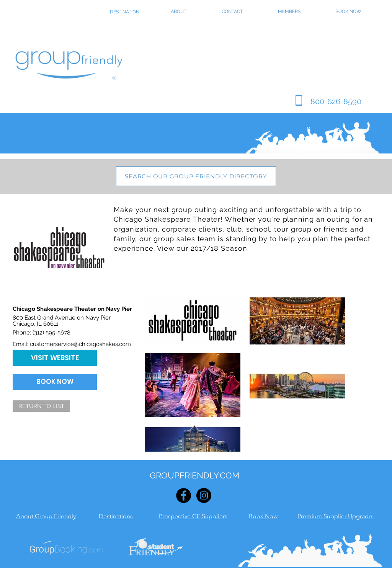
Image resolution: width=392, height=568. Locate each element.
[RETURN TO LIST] (41, 406)
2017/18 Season (219, 248)
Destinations (116, 516)
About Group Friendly (46, 516)
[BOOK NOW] (55, 382)
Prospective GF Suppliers (193, 516)
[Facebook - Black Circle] (184, 495)
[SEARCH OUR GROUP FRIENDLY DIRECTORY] (196, 176)
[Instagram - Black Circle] (204, 495)
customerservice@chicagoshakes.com (80, 344)
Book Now (263, 516)
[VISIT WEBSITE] (55, 358)
